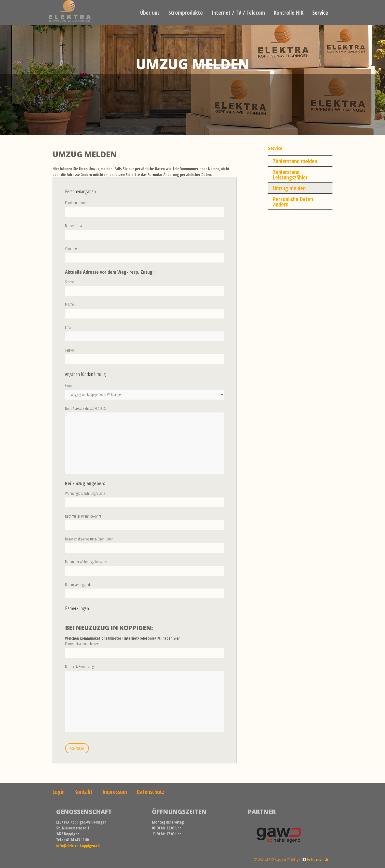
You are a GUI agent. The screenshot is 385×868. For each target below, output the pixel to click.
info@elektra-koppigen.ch (78, 846)
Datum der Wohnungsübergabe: (86, 562)
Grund (69, 386)
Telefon (70, 350)
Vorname (71, 248)
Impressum (115, 792)
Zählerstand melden (295, 161)
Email (69, 327)
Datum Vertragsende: (79, 585)
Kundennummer (76, 203)
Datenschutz (151, 792)
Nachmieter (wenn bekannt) (84, 516)
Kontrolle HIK (289, 13)
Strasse (69, 282)
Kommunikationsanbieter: (82, 644)
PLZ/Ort (70, 305)
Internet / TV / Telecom (238, 13)
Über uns (150, 13)
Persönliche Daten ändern (293, 202)
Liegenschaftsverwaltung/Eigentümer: (89, 539)
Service (320, 13)
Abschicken (77, 748)
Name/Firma (73, 226)
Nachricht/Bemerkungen (81, 667)
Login (59, 792)
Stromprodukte (186, 13)
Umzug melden (289, 188)
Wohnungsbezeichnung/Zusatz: (85, 493)
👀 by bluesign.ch (315, 859)
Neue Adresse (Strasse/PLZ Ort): (85, 408)
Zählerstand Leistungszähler (290, 175)
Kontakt (83, 792)
